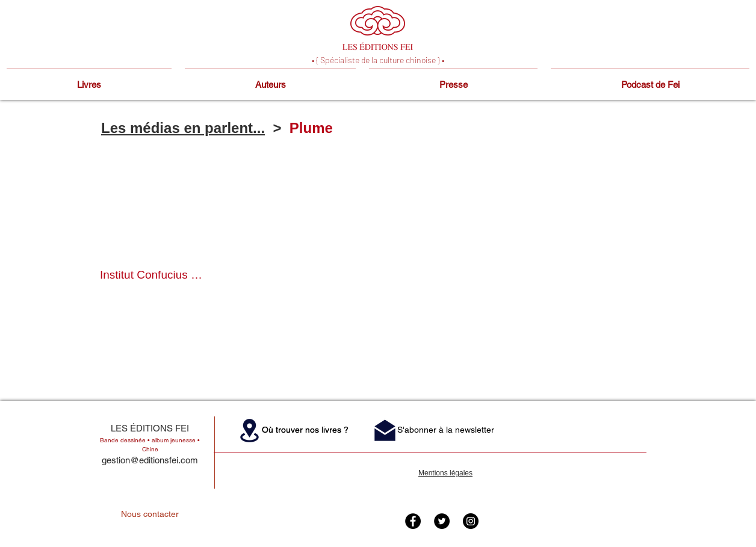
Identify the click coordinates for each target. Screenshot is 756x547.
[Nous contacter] (150, 515)
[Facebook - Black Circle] (413, 521)
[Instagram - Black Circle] (471, 521)
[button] (152, 230)
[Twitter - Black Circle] (442, 521)
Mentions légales (445, 473)
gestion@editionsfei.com (150, 460)
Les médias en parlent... (183, 128)
